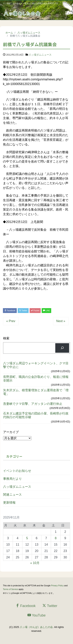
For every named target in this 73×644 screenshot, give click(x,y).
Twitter (23, 311)
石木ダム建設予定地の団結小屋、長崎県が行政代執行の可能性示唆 (36, 415)
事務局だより (12, 479)
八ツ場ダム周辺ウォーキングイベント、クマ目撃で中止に (36, 365)
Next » (61, 321)
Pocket (35, 311)
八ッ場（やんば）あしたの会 (36, 627)
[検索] (62, 348)
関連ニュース (12, 495)
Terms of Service (10, 589)
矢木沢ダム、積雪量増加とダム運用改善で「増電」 (36, 392)
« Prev (11, 321)
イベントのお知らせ (17, 471)
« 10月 (35, 563)
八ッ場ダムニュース (40, 55)
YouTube (37, 615)
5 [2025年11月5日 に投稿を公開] (27, 538)
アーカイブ (11, 432)
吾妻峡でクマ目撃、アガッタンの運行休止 (33, 404)
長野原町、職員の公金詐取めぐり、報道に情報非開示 (36, 379)
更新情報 (9, 503)
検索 (6, 338)
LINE (46, 311)
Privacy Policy (57, 586)
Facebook (10, 311)
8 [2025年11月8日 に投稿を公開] (56, 538)
